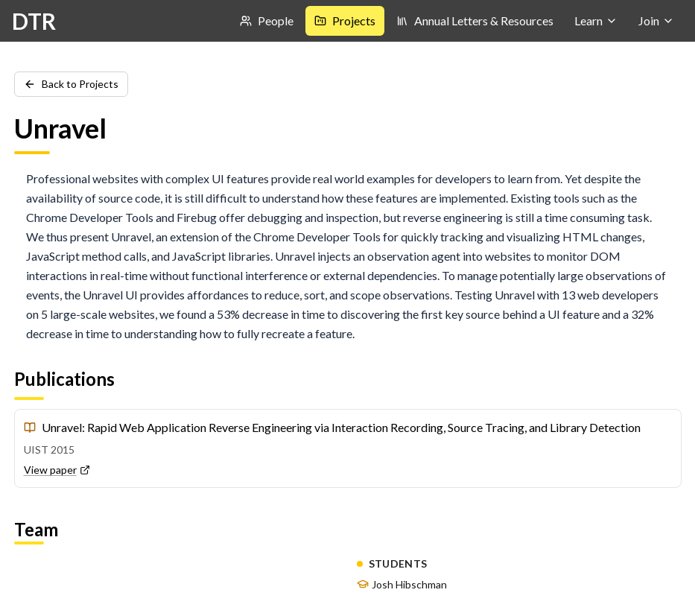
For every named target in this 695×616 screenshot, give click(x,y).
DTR (34, 21)
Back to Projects (71, 84)
